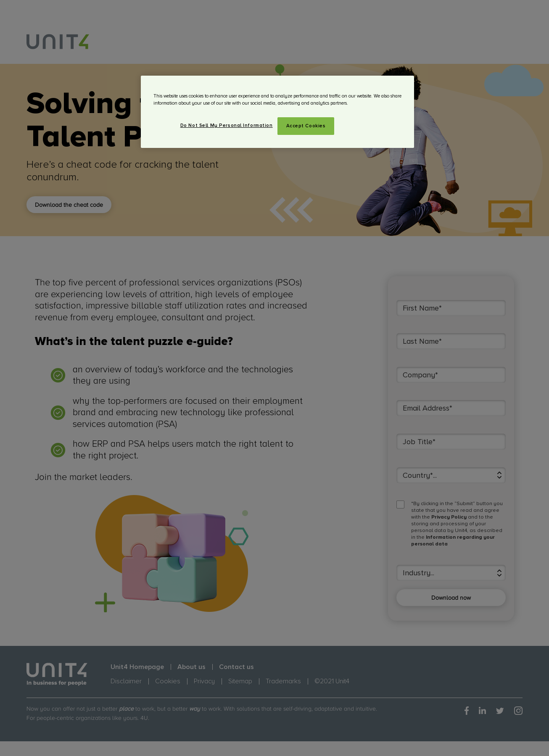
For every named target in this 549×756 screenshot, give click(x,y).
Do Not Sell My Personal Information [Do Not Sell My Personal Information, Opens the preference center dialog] (227, 125)
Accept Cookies (306, 126)
